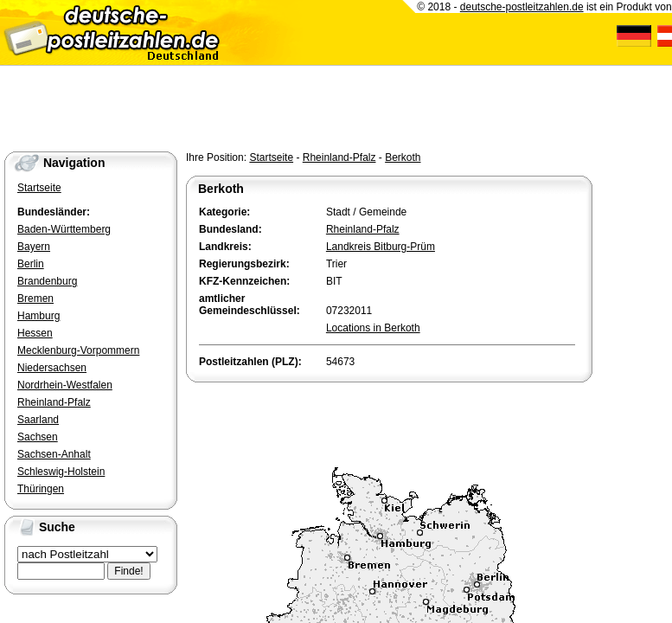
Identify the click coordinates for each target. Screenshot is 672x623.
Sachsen (38, 437)
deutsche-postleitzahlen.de (522, 7)
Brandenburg (47, 281)
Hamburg (38, 316)
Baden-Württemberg (64, 229)
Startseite (271, 157)
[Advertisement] (388, 421)
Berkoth (403, 157)
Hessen (35, 333)
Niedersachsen (52, 368)
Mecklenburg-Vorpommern (78, 350)
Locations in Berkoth (373, 328)
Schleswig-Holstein (61, 472)
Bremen (35, 299)
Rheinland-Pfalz (339, 157)
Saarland (38, 420)
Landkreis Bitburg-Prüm (381, 247)
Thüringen (41, 489)
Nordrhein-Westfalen (65, 385)
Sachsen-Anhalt (54, 454)
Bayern (34, 247)
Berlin (31, 264)
